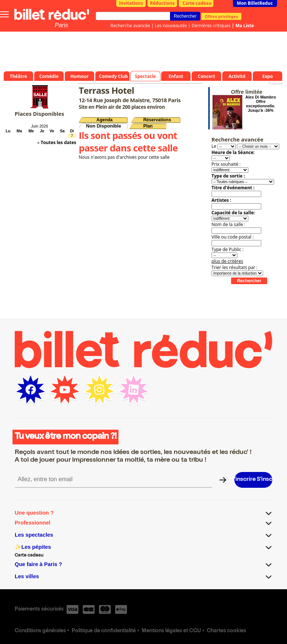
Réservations (157, 120)
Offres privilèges (221, 16)
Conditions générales (40, 631)
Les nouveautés (171, 26)
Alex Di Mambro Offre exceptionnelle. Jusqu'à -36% (261, 104)
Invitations (131, 3)
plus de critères (227, 261)
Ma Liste (245, 26)
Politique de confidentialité (104, 631)
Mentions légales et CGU (171, 631)
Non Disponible (104, 126)
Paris (61, 25)
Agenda (104, 120)
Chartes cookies (226, 631)
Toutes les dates (58, 142)
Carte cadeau (197, 3)
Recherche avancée (130, 26)
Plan (148, 126)
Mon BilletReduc (255, 3)
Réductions (162, 3)
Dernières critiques (211, 26)
